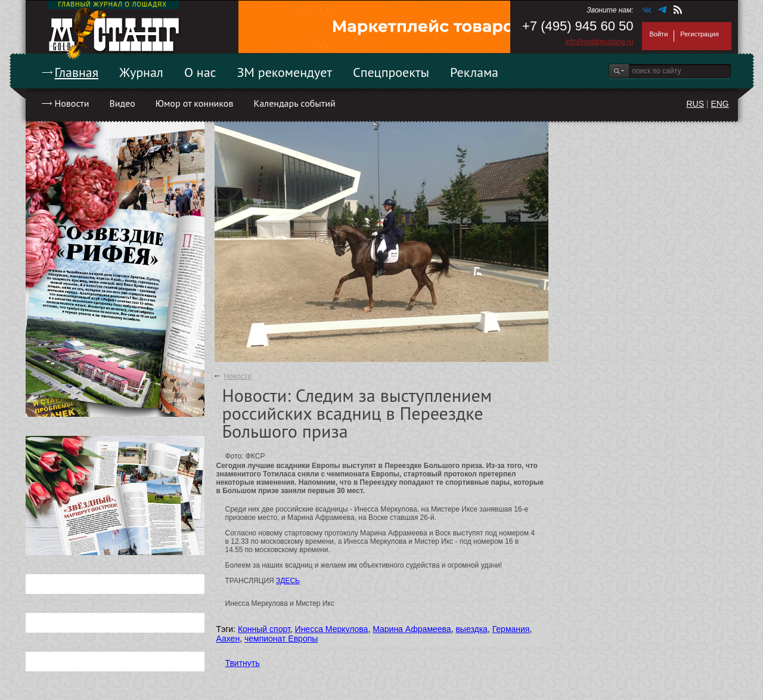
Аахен (228, 639)
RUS (695, 104)
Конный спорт (264, 629)
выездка (471, 629)
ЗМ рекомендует (285, 72)
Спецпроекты (391, 72)
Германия (511, 629)
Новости (72, 103)
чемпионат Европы (281, 639)
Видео (122, 103)
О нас (200, 72)
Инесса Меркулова (332, 629)
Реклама (474, 72)
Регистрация (699, 34)
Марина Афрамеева (412, 629)
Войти (659, 34)
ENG (719, 104)
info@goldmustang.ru (599, 42)
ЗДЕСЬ (288, 581)
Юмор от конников (195, 103)
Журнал (141, 72)
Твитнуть (243, 663)
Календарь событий (294, 103)
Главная (77, 72)
